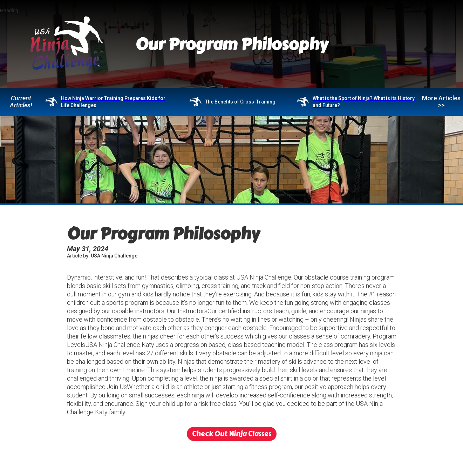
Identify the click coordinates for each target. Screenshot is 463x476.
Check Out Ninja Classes (232, 434)
